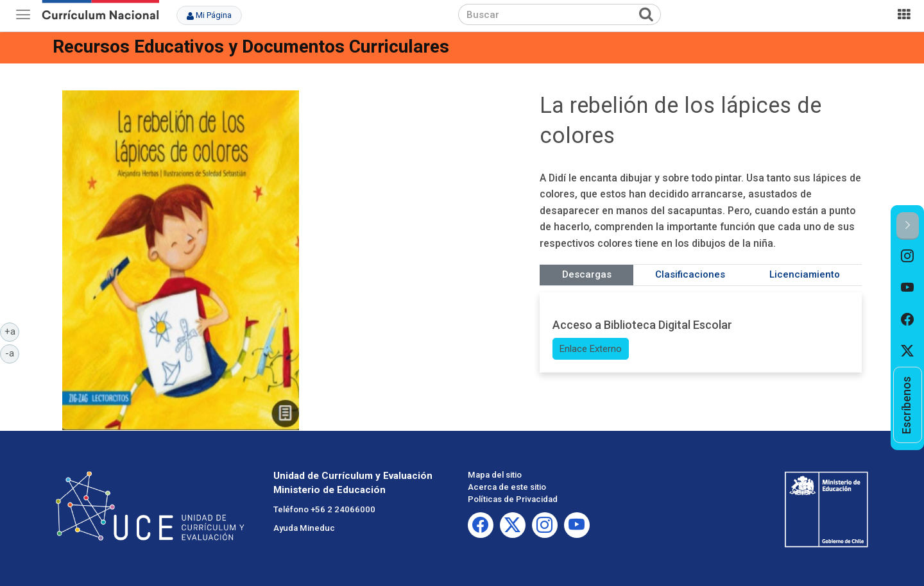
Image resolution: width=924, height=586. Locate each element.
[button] (908, 226)
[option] (908, 256)
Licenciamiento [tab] (805, 274)
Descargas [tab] (587, 274)
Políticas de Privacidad (513, 499)
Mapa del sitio (495, 475)
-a (12, 353)
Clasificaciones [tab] (690, 274)
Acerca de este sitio (507, 487)
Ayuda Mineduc (304, 528)
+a (12, 331)
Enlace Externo (591, 349)
